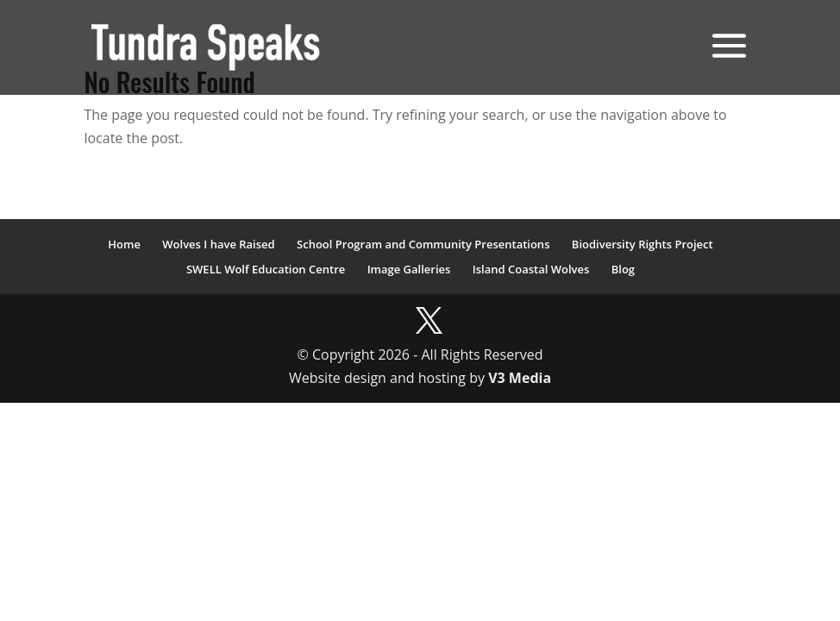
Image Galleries (409, 269)
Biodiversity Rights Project (643, 244)
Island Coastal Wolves (531, 269)
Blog (623, 269)
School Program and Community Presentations (423, 244)
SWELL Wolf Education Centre (266, 269)
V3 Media (520, 378)
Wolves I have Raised (218, 244)
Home (124, 244)
